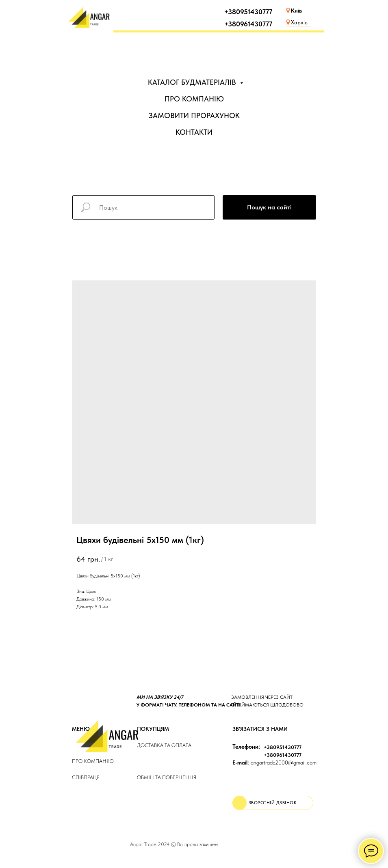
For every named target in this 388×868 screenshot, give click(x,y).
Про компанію (93, 761)
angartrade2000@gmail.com (274, 762)
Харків (299, 22)
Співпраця (86, 777)
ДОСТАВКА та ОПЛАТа (164, 745)
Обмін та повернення (167, 777)
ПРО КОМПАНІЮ (194, 99)
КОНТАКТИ (194, 132)
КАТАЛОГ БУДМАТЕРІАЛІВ (193, 82)
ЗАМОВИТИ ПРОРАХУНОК (194, 115)
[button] (273, 803)
